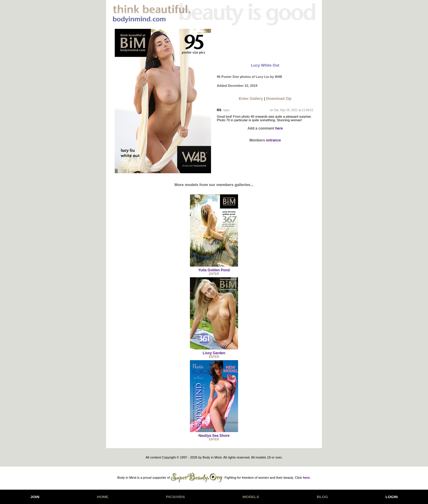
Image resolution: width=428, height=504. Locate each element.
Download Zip (279, 99)
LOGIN (392, 497)
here (279, 128)
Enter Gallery (251, 99)
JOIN (35, 497)
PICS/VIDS (175, 497)
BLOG (322, 497)
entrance (273, 140)
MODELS (251, 497)
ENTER (214, 274)
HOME (103, 497)
